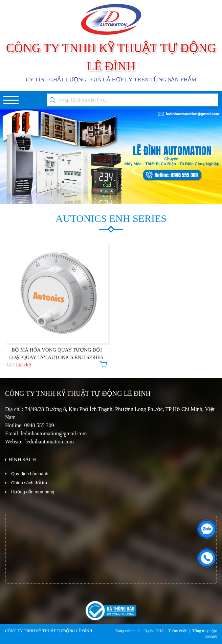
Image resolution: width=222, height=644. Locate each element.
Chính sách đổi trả (29, 483)
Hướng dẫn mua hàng (33, 492)
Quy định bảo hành (30, 474)
